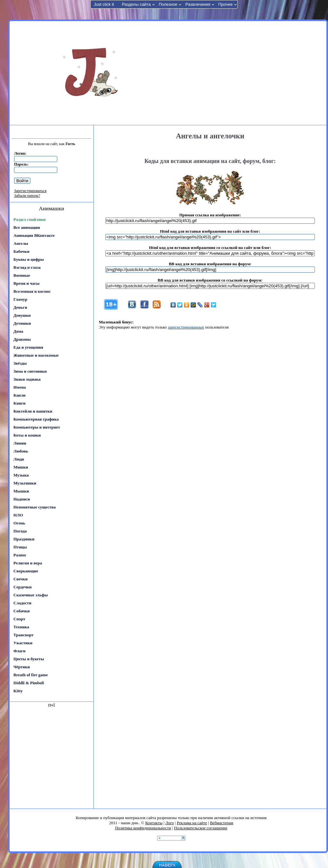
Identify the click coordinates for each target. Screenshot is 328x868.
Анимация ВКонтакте (34, 235)
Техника (21, 627)
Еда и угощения (28, 347)
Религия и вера (28, 563)
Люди (19, 459)
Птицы (20, 547)
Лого (170, 823)
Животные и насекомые (36, 355)
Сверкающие (26, 571)
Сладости (22, 603)
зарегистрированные (186, 327)
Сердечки (23, 587)
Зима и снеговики (30, 371)
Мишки (21, 467)
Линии (20, 443)
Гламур (20, 299)
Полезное (168, 4)
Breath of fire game (31, 675)
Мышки (21, 491)
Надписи (22, 499)
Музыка (21, 475)
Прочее (225, 4)
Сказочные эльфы (31, 595)
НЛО (18, 515)
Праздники (24, 539)
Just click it (104, 4)
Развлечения (198, 4)
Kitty (18, 691)
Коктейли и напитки (33, 411)
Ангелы (21, 243)
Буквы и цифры (29, 259)
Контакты (154, 823)
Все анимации (27, 227)
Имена (20, 387)
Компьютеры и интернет (37, 427)
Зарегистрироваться (30, 191)
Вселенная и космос (32, 291)
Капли (20, 395)
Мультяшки (25, 483)
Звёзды (20, 363)
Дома (18, 331)
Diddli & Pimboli (29, 683)
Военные (22, 275)
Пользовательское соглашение (201, 828)
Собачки (22, 611)
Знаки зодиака (27, 379)
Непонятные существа (35, 507)
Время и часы (26, 283)
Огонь (19, 523)
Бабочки (21, 251)
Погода (20, 531)
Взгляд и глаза (27, 267)
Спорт (19, 619)
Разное (20, 555)
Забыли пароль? (27, 196)
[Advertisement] (249, 73)
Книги (20, 403)
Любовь (21, 451)
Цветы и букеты (29, 659)
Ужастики (23, 643)
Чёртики (22, 667)
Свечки (20, 579)
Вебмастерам (222, 823)
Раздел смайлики (30, 219)
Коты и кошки (27, 435)
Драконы (22, 339)
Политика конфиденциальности (143, 828)
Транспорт (24, 635)
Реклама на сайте (192, 823)
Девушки (22, 315)
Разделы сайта (136, 4)
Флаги (20, 651)
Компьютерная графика (36, 419)
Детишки (22, 323)
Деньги (20, 307)
